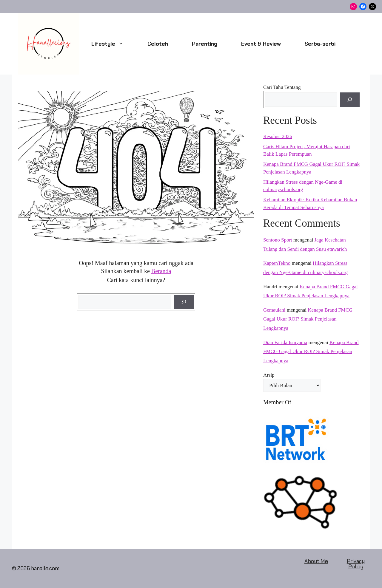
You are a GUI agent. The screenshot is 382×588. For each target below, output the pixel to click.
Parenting (205, 44)
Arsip (269, 375)
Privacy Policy (356, 564)
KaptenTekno (277, 263)
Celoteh (158, 44)
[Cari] (184, 302)
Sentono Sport (278, 240)
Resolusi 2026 (278, 136)
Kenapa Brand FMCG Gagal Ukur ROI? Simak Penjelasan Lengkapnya (308, 319)
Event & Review (261, 44)
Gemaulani (274, 310)
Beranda (161, 271)
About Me (316, 561)
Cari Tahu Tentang (282, 87)
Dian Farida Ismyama (285, 342)
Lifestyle (113, 44)
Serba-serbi (320, 44)
